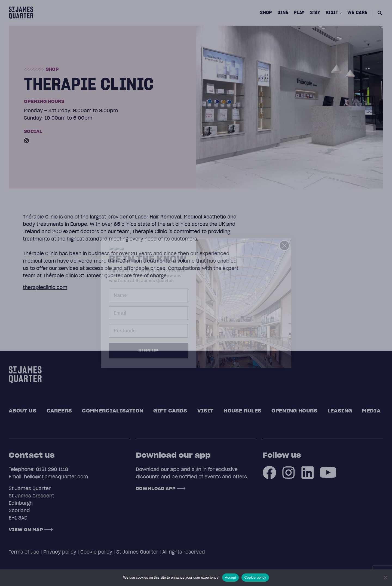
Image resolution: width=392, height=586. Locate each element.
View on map (26, 530)
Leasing (340, 411)
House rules (242, 411)
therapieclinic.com (45, 287)
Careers (59, 411)
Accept (230, 577)
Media (371, 411)
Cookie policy (96, 552)
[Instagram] (26, 140)
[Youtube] (328, 472)
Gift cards (170, 411)
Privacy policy (60, 552)
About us (23, 411)
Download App (156, 488)
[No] (385, 578)
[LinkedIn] (308, 472)
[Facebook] (269, 472)
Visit (206, 411)
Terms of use (24, 552)
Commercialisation (113, 411)
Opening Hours (294, 411)
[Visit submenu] (341, 13)
